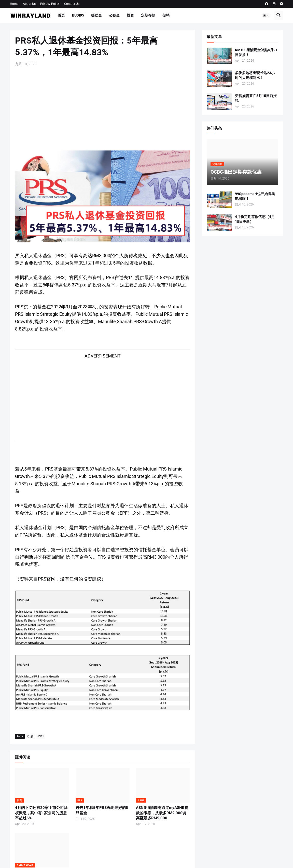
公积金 (114, 15)
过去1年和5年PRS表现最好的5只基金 (102, 810)
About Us (29, 4)
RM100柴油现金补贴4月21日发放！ (256, 52)
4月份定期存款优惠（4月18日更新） (255, 219)
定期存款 (148, 15)
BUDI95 (78, 15)
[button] (266, 16)
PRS (41, 736)
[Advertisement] (103, 108)
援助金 (96, 15)
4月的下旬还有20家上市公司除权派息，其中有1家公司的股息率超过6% (41, 813)
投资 (130, 15)
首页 (61, 15)
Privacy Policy (50, 4)
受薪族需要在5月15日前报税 (256, 98)
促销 (166, 15)
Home (14, 4)
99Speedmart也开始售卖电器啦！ (255, 196)
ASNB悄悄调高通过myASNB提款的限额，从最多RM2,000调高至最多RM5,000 (162, 813)
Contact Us (72, 4)
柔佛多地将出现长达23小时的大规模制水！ (255, 75)
